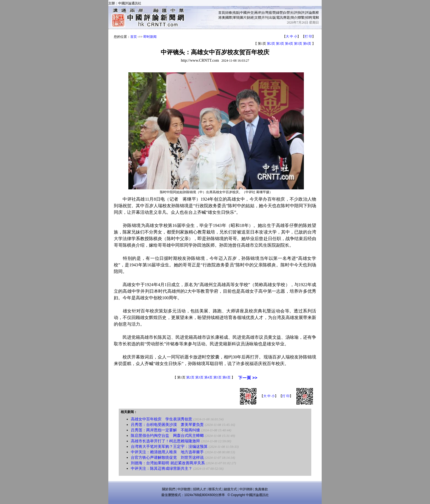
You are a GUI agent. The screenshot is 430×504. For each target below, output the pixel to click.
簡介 (294, 18)
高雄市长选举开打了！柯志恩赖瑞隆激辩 (165, 441)
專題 (287, 18)
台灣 (265, 13)
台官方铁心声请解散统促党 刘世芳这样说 (167, 458)
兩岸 (258, 13)
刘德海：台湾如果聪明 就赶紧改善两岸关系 (168, 463)
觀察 (316, 13)
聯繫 (301, 18)
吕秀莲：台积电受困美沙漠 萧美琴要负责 (167, 425)
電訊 (279, 18)
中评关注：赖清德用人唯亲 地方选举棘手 (167, 452)
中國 (243, 13)
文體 (258, 18)
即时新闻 (150, 37)
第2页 (271, 44)
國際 (229, 18)
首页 (134, 37)
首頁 (222, 13)
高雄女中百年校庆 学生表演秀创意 (162, 419)
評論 (309, 13)
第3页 (280, 44)
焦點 (236, 13)
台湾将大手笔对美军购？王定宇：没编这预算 (169, 447)
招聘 (309, 18)
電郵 (316, 18)
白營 (287, 13)
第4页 (289, 44)
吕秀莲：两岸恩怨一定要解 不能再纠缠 (165, 430)
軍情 (236, 18)
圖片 (243, 18)
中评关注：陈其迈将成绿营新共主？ (162, 469)
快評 (301, 13)
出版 (272, 18)
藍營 (272, 13)
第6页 (307, 44)
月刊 (265, 18)
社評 (294, 13)
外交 (250, 13)
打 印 (308, 36)
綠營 (279, 13)
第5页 (298, 44)
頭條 (229, 13)
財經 (250, 18)
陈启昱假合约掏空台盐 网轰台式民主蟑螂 (167, 436)
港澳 (222, 18)
